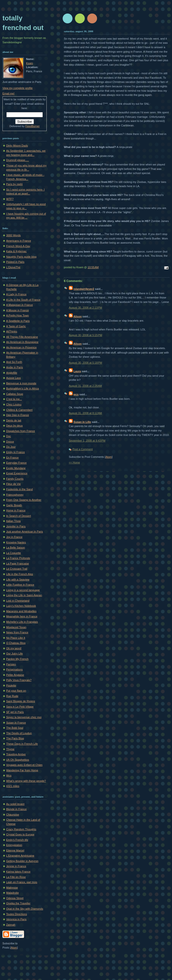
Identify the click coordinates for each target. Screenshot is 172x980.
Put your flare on (16, 691)
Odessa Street (15, 898)
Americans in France (19, 241)
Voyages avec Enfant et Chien (24, 765)
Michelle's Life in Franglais (22, 622)
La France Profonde (18, 558)
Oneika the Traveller (18, 903)
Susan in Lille (82, 422)
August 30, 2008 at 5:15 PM (85, 335)
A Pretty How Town (18, 315)
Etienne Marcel (15, 850)
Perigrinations (14, 669)
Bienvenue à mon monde (21, 383)
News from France (17, 632)
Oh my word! (14, 648)
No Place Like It (16, 638)
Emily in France (15, 452)
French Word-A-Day (18, 246)
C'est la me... (14, 399)
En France (12, 458)
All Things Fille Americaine (22, 337)
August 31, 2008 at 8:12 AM (85, 413)
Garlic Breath (14, 505)
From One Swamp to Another (24, 500)
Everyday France (16, 463)
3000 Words (13, 235)
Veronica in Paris (16, 919)
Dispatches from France (21, 431)
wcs (76, 394)
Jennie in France (16, 866)
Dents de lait (14, 420)
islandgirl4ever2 (84, 289)
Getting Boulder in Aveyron (22, 861)
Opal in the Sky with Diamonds (25, 909)
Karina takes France (18, 872)
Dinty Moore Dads (17, 146)
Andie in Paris (14, 367)
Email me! (8, 93)
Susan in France (16, 723)
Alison (78, 316)
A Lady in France (16, 294)
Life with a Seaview (18, 579)
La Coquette (14, 553)
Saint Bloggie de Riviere (21, 701)
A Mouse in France (17, 310)
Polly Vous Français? (19, 680)
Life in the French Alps (20, 574)
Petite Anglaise (15, 675)
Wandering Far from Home (22, 770)
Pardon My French (17, 659)
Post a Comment (83, 449)
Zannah (11, 925)
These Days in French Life (22, 744)
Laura (77, 371)
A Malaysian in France (20, 305)
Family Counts (15, 479)
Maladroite (13, 893)
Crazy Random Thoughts (21, 829)
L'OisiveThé (13, 267)
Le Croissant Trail (17, 569)
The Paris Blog (15, 738)
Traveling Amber (16, 754)
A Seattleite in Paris (18, 321)
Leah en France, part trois (22, 882)
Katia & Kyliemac (16, 251)
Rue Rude (12, 696)
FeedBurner (32, 126)
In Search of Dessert (19, 516)
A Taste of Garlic (16, 326)
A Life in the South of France (23, 300)
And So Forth (14, 362)
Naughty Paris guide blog (21, 257)
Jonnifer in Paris (16, 526)
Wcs (9, 775)
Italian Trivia (13, 521)
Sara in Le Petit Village (20, 707)
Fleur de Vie (13, 484)
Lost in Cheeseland (18, 601)
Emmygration (14, 845)
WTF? (10, 199)
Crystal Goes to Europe (20, 834)
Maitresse (12, 888)
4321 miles (13, 786)
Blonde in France (16, 809)
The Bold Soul (15, 728)
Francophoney (15, 495)
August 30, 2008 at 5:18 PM (85, 363)
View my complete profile (18, 88)
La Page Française (18, 564)
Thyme (10, 749)
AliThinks (12, 331)
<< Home (74, 462)
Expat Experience (17, 473)
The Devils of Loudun (19, 733)
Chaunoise (13, 815)
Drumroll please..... (18, 160)
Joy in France (14, 537)
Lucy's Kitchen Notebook (21, 606)
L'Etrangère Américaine (20, 856)
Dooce (10, 442)
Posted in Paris (15, 262)
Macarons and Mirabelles (21, 611)
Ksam (29, 63)
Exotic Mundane (16, 468)
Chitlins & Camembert (19, 410)
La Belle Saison (16, 548)
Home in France (16, 510)
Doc (9, 436)
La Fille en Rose (16, 877)
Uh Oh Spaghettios (18, 760)
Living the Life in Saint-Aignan (24, 595)
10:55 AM (93, 267)
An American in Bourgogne (22, 342)
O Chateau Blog (16, 643)
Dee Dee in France (18, 415)
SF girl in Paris (15, 712)
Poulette (11, 685)
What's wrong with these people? (26, 781)
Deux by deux (14, 426)
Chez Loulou (14, 404)
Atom (109, 457)
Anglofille (12, 373)
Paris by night (14, 184)
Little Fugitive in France (20, 585)
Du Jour (11, 447)
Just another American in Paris (25, 532)
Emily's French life (17, 840)
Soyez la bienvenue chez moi (24, 717)
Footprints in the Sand (19, 489)
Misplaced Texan (16, 627)
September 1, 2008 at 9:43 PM (87, 441)
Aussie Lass (14, 378)
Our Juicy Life (14, 653)
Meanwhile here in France (22, 616)
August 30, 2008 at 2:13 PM (85, 308)
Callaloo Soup (15, 394)
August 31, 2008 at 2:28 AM (85, 386)
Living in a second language (23, 590)
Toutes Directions (17, 914)
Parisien (11, 664)
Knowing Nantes (16, 542)
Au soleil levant (15, 804)
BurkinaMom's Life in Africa (22, 388)
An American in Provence (21, 347)
